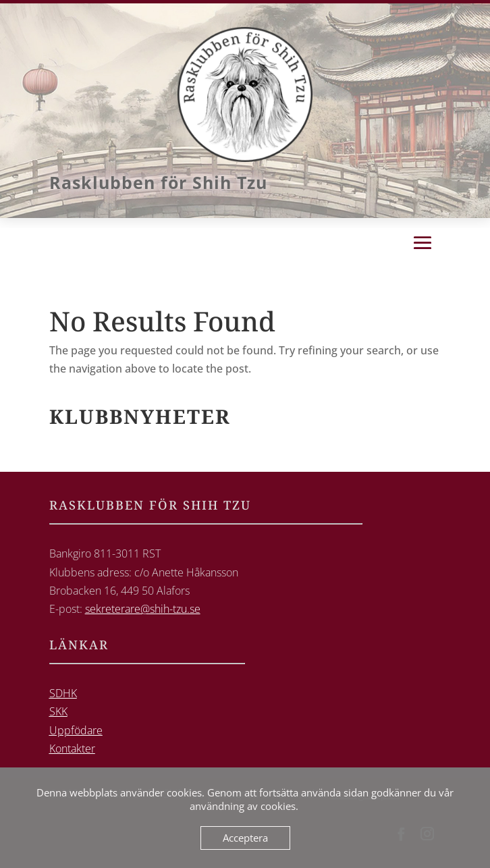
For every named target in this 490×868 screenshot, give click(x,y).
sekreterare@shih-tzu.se (143, 609)
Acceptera (245, 838)
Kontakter (72, 749)
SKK (58, 711)
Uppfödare (76, 730)
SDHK (63, 693)
